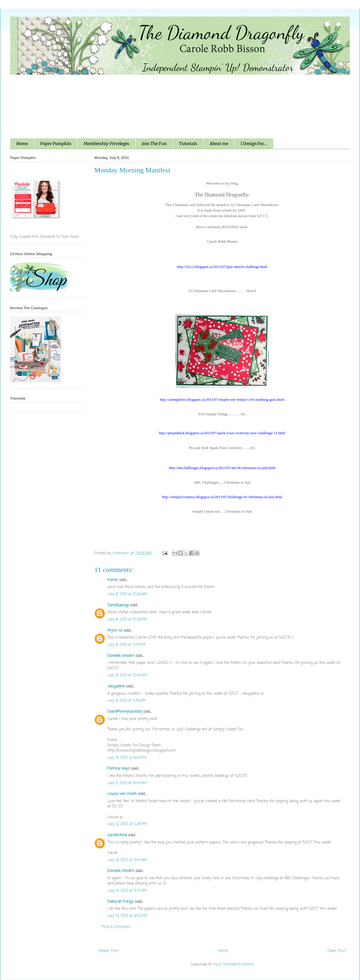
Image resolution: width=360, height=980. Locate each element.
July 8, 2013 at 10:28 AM (127, 594)
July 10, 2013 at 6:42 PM (127, 758)
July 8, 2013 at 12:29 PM (127, 619)
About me (219, 144)
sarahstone (117, 835)
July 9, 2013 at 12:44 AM (127, 675)
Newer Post (109, 951)
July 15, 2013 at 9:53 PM (127, 916)
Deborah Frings (120, 902)
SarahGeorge (118, 605)
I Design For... (254, 144)
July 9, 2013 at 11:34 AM (127, 701)
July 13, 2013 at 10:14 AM (127, 860)
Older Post (336, 951)
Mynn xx (115, 631)
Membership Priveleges (106, 144)
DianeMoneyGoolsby (125, 712)
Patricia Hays (119, 769)
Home (22, 144)
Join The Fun (154, 144)
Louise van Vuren (122, 794)
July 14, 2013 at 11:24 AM (127, 891)
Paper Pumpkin (56, 144)
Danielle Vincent (121, 656)
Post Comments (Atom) (234, 964)
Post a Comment (116, 927)
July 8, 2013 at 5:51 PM (126, 645)
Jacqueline (116, 686)
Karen (113, 580)
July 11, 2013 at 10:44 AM (127, 783)
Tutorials (188, 144)
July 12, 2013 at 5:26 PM (127, 824)
